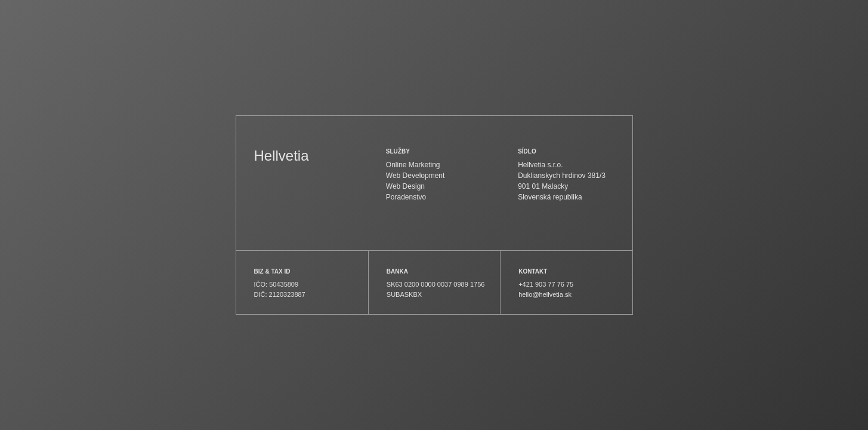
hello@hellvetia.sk (545, 294)
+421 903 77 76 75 (546, 284)
